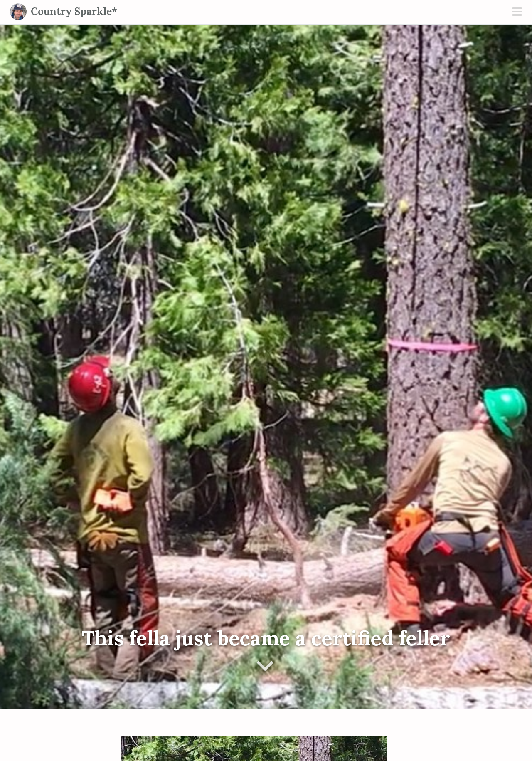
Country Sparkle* (74, 11)
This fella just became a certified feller (266, 638)
